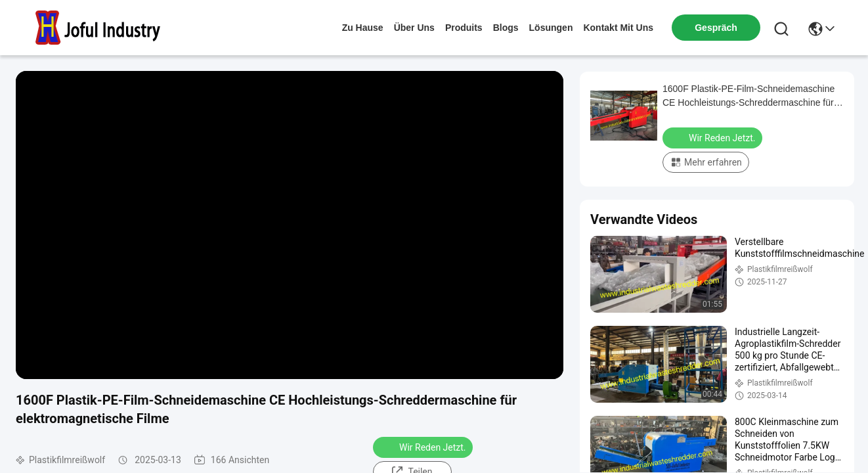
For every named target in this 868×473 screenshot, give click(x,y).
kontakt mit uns (618, 28)
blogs (506, 28)
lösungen (551, 28)
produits (464, 28)
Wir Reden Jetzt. (424, 447)
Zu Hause (363, 28)
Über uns (414, 28)
